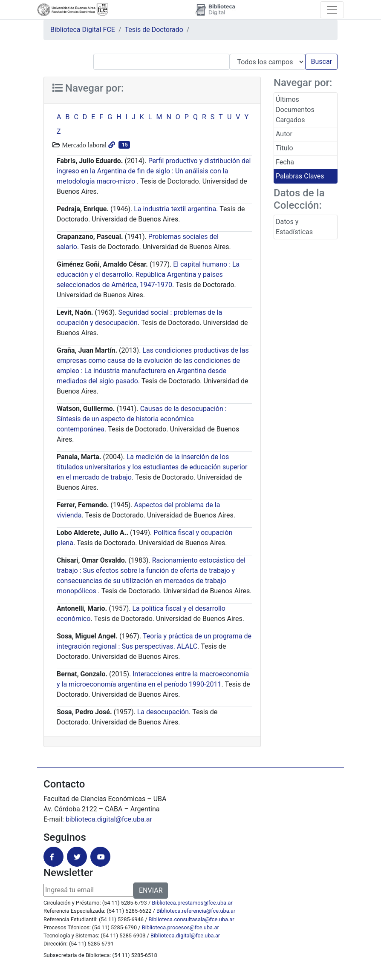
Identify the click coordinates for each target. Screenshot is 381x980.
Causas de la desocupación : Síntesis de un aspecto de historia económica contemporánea (142, 419)
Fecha (285, 162)
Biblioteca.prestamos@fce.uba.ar (192, 903)
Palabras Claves (300, 176)
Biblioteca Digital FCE (83, 30)
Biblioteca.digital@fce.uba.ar (185, 935)
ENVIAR (151, 890)
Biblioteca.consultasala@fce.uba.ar (192, 919)
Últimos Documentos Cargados (295, 110)
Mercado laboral (83, 145)
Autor (284, 134)
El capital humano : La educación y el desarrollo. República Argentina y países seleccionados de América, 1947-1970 (148, 274)
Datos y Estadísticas (294, 227)
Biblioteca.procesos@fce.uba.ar (180, 927)
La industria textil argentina (175, 209)
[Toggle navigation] (332, 10)
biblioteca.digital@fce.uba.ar (109, 819)
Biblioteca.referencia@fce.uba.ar (196, 911)
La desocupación (163, 712)
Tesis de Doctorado (154, 30)
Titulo (284, 148)
